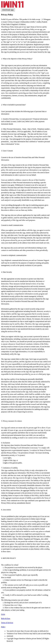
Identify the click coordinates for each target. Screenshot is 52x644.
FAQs (3, 614)
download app (8, 10)
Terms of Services (7, 623)
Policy (3, 627)
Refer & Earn (6, 618)
